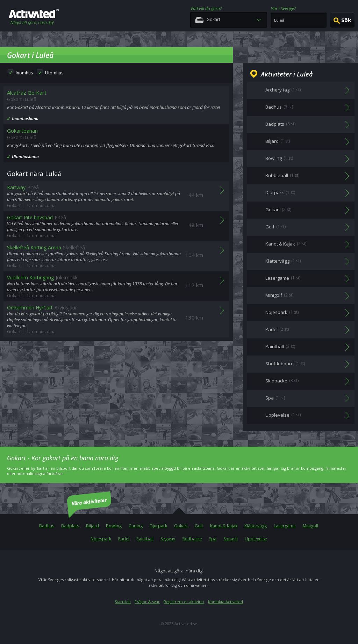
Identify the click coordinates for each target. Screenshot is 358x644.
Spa (213, 539)
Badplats (70, 526)
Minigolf (311, 526)
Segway (168, 539)
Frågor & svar (147, 602)
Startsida (123, 602)
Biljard (92, 526)
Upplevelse (256, 539)
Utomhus (54, 73)
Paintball (145, 539)
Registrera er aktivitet (184, 602)
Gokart (181, 526)
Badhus (47, 526)
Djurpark (158, 526)
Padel (124, 539)
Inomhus (24, 73)
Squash (231, 539)
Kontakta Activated (225, 602)
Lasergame (285, 526)
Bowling (114, 526)
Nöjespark (101, 539)
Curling (136, 526)
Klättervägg (256, 526)
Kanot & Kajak (224, 526)
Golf (199, 526)
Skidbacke (192, 539)
